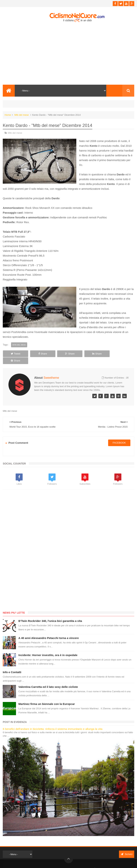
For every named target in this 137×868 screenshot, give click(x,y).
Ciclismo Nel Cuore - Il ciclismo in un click (71, 862)
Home (8, 115)
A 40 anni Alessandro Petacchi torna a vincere (49, 631)
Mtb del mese (22, 115)
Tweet (15, 354)
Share (42, 354)
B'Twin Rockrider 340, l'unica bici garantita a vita (50, 614)
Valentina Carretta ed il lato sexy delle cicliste (48, 680)
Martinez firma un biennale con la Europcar (47, 697)
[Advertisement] (68, 53)
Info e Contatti (12, 665)
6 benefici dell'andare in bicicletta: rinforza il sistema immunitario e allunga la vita (53, 722)
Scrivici (127, 847)
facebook (119, 436)
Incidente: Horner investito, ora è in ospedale (48, 648)
